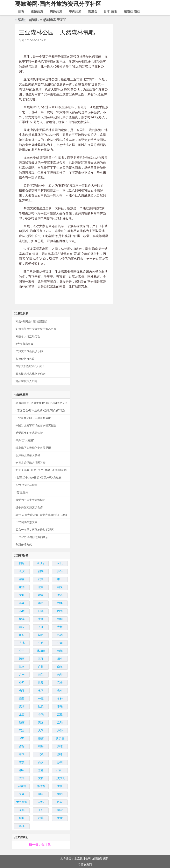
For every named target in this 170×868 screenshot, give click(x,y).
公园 (60, 643)
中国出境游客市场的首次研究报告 (36, 425)
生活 (60, 595)
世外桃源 (22, 802)
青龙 (41, 619)
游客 (22, 579)
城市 (41, 635)
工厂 (41, 810)
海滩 (60, 746)
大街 (22, 778)
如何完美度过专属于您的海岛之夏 (36, 329)
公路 (41, 643)
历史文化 (60, 778)
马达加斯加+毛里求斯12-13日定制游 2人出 (41, 403)
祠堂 (60, 810)
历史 (60, 659)
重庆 (60, 786)
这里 (41, 587)
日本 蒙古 (110, 12)
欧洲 (21, 19)
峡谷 (41, 746)
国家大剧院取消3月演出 (30, 366)
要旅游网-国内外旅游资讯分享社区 (60, 4)
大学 (41, 730)
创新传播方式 (24, 545)
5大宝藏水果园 (25, 344)
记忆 (41, 802)
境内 (60, 794)
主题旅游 (37, 12)
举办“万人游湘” (25, 440)
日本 (41, 611)
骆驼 (41, 738)
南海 (60, 667)
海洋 (22, 826)
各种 (60, 699)
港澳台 (93, 12)
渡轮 (60, 714)
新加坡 (60, 738)
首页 (21, 12)
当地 (22, 643)
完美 (60, 683)
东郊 (22, 810)
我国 (41, 579)
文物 (41, 778)
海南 (22, 667)
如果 (41, 571)
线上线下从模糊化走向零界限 (33, 448)
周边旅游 (56, 12)
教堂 (60, 675)
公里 (22, 651)
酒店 (22, 659)
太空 (22, 714)
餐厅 (60, 818)
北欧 (41, 754)
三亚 (41, 659)
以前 (60, 802)
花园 (22, 730)
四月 (22, 563)
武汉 (22, 627)
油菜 (60, 603)
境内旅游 (75, 12)
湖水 (22, 770)
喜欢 (22, 603)
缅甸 (60, 619)
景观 (22, 794)
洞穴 (41, 794)
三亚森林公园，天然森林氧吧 (33, 418)
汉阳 (22, 635)
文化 (22, 595)
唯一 (60, 579)
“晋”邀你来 (22, 493)
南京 (41, 603)
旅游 (22, 587)
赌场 (60, 651)
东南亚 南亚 (132, 12)
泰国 (22, 754)
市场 (60, 706)
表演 (22, 571)
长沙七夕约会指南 (26, 485)
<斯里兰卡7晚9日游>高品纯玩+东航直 (39, 478)
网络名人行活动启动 (28, 337)
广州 (41, 667)
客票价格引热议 (25, 359)
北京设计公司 (83, 858)
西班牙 (41, 563)
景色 (41, 770)
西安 (41, 762)
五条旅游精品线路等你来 (31, 374)
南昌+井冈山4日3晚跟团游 (32, 322)
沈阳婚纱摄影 (100, 858)
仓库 (22, 691)
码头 (60, 587)
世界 (41, 683)
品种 (22, 611)
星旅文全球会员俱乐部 (29, 351)
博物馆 (41, 786)
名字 (41, 691)
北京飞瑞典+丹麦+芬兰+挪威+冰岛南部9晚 (41, 470)
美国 (41, 722)
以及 (41, 706)
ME (22, 738)
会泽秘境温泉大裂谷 (28, 455)
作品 (22, 746)
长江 (41, 627)
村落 (41, 818)
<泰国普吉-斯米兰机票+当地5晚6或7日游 (40, 411)
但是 (22, 818)
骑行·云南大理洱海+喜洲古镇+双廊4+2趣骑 (42, 515)
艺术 (60, 635)
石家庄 (60, 770)
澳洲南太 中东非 (55, 19)
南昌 (22, 699)
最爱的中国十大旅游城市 (31, 500)
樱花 (22, 619)
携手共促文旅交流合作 (29, 507)
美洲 (34, 19)
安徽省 (22, 786)
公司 (22, 683)
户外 (60, 730)
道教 (22, 762)
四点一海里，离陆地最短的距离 (35, 530)
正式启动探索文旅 (26, 522)
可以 (60, 563)
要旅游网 (86, 865)
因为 (60, 611)
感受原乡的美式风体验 (29, 433)
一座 (41, 699)
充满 (22, 706)
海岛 (60, 571)
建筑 (41, 595)
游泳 (60, 754)
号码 (41, 714)
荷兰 (41, 675)
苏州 (60, 762)
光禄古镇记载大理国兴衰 (31, 463)
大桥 (60, 627)
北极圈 (41, 651)
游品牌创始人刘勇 (26, 381)
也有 (60, 691)
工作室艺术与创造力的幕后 (32, 537)
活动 (60, 722)
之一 (22, 675)
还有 (22, 722)
